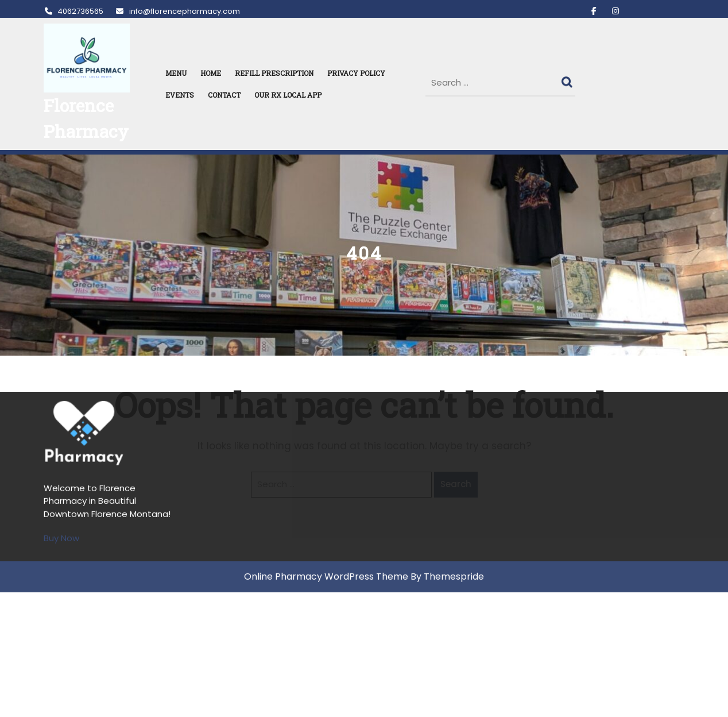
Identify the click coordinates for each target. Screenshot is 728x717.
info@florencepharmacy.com (177, 11)
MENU (176, 73)
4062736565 (73, 11)
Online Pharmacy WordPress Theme (326, 459)
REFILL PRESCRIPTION (274, 73)
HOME (211, 73)
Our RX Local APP (288, 95)
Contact (224, 95)
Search (568, 79)
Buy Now (61, 420)
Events (180, 95)
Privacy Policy (356, 73)
